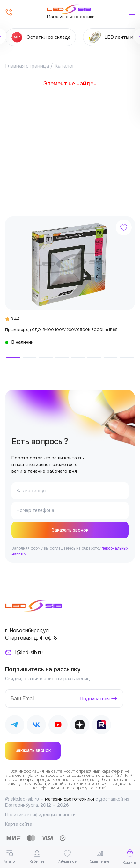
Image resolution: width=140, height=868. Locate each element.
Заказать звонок (70, 530)
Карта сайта (19, 824)
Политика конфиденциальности (40, 815)
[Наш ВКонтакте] (36, 726)
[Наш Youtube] (58, 726)
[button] (13, 358)
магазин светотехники (70, 799)
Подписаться (95, 699)
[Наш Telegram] (15, 726)
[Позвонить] (9, 12)
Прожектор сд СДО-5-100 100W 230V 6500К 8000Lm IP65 (61, 330)
